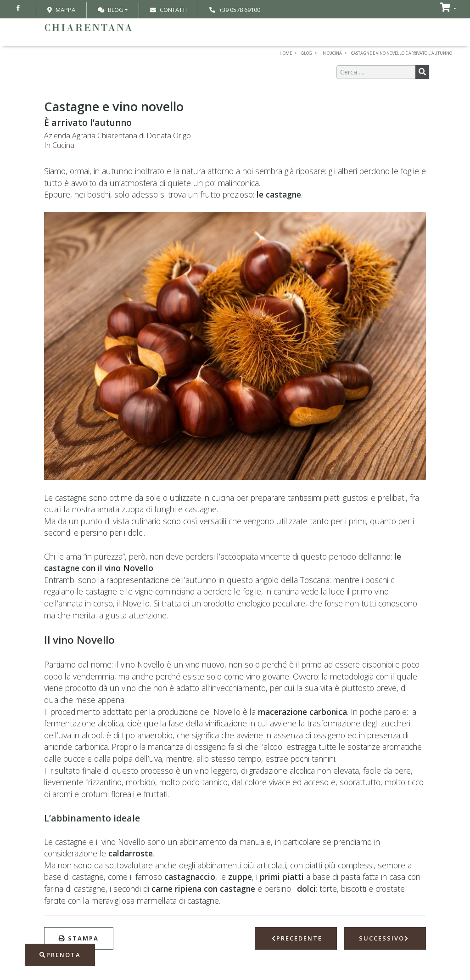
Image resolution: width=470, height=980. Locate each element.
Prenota (60, 955)
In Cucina (59, 145)
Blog (111, 10)
